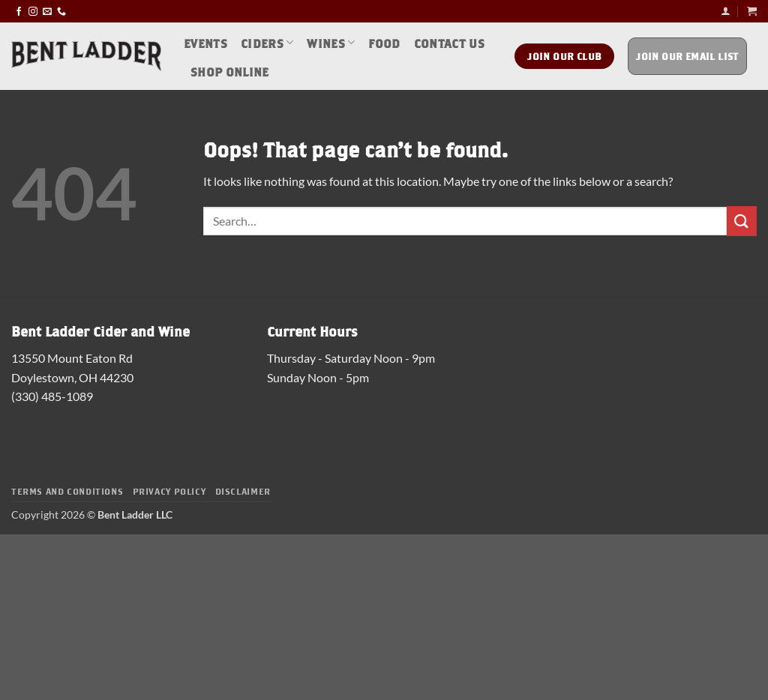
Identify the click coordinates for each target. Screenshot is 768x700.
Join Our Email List (687, 56)
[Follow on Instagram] (33, 11)
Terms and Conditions (67, 491)
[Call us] (61, 11)
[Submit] (742, 221)
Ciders (267, 42)
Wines (331, 42)
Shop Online (230, 71)
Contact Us (449, 42)
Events (205, 42)
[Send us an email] (47, 11)
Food (384, 42)
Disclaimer (243, 491)
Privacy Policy (169, 491)
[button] (726, 11)
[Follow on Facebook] (19, 11)
